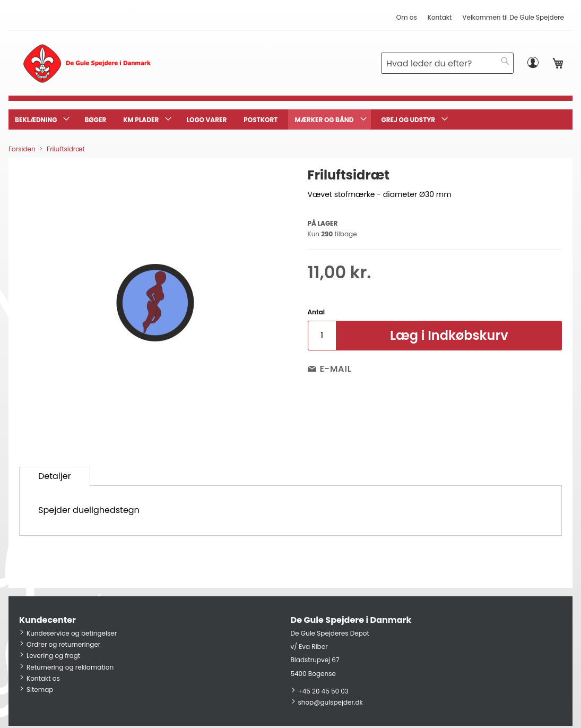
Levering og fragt (53, 656)
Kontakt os (43, 678)
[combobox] (447, 63)
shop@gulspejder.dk (331, 702)
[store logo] (87, 63)
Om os (407, 17)
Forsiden (22, 149)
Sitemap (40, 690)
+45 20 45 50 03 (323, 691)
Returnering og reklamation (70, 667)
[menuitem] (41, 119)
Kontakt (440, 17)
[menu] (290, 119)
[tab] (55, 476)
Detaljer (55, 476)
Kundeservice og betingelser (72, 633)
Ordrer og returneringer (63, 644)
